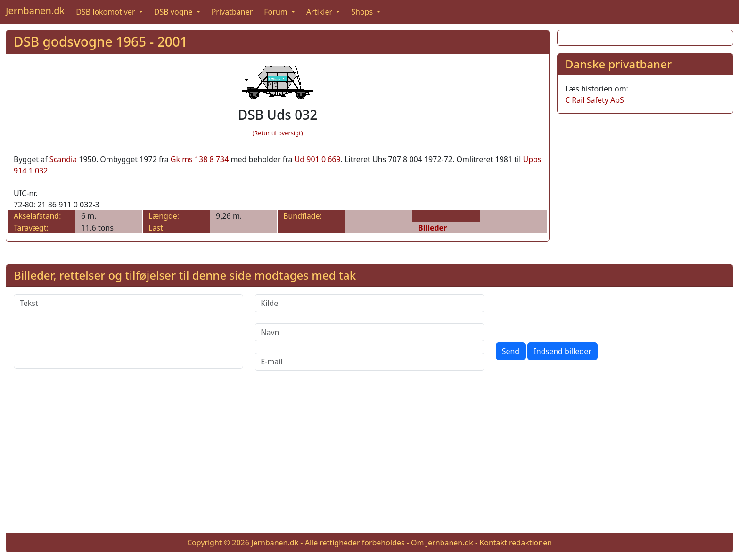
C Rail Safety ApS (595, 100)
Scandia (63, 159)
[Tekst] (128, 331)
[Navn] (369, 332)
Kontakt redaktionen (516, 543)
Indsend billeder (562, 351)
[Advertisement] (645, 187)
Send (511, 351)
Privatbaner (232, 12)
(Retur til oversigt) (278, 133)
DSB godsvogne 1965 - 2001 (101, 41)
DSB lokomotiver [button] (107, 12)
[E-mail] (369, 362)
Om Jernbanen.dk (442, 543)
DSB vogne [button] (174, 12)
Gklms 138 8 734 (200, 159)
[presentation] (567, 313)
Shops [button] (363, 12)
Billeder (432, 228)
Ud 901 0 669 (318, 159)
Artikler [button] (320, 12)
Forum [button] (277, 12)
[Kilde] (369, 303)
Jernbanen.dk (35, 11)
